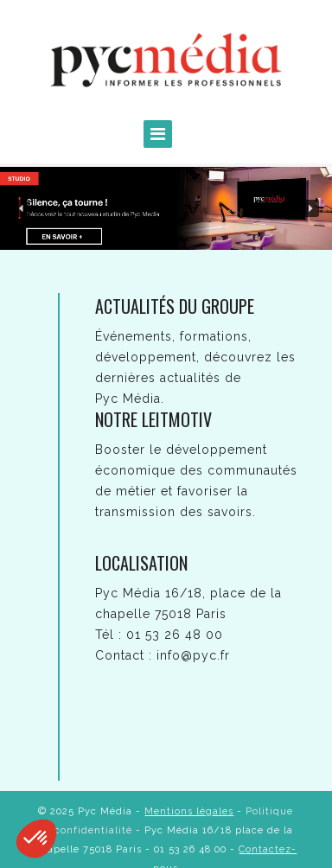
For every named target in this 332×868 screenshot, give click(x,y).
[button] (22, 208)
